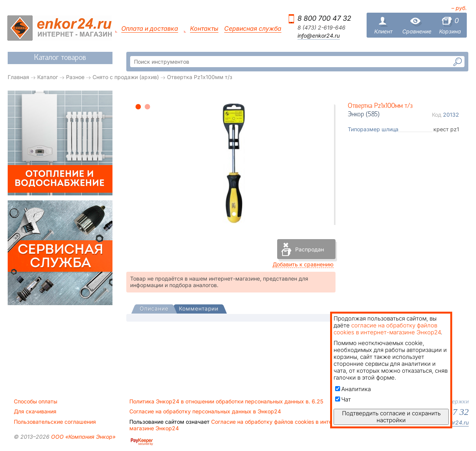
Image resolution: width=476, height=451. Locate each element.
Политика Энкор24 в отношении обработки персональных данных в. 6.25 (226, 401)
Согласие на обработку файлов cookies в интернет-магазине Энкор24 (238, 425)
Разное (75, 77)
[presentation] (154, 309)
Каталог (48, 77)
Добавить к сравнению (303, 264)
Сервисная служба (253, 29)
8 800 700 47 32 (324, 18)
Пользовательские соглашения (55, 422)
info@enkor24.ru (319, 36)
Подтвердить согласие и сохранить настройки (391, 417)
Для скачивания (35, 411)
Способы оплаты (36, 401)
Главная (18, 77)
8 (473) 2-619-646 (321, 28)
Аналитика (353, 389)
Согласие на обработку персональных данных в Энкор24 (205, 411)
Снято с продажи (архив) (126, 77)
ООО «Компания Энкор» (83, 437)
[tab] (154, 309)
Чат (343, 399)
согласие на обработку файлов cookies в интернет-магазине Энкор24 (387, 329)
